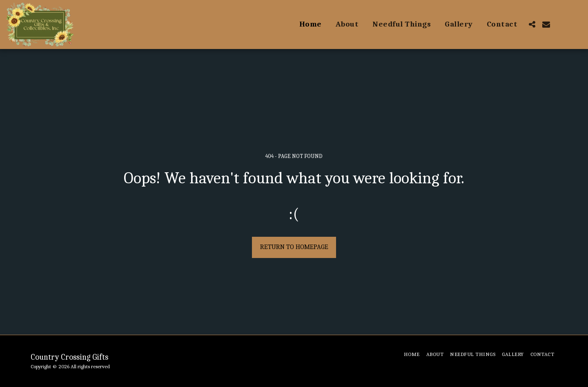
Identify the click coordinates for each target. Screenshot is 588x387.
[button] (532, 24)
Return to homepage (294, 247)
